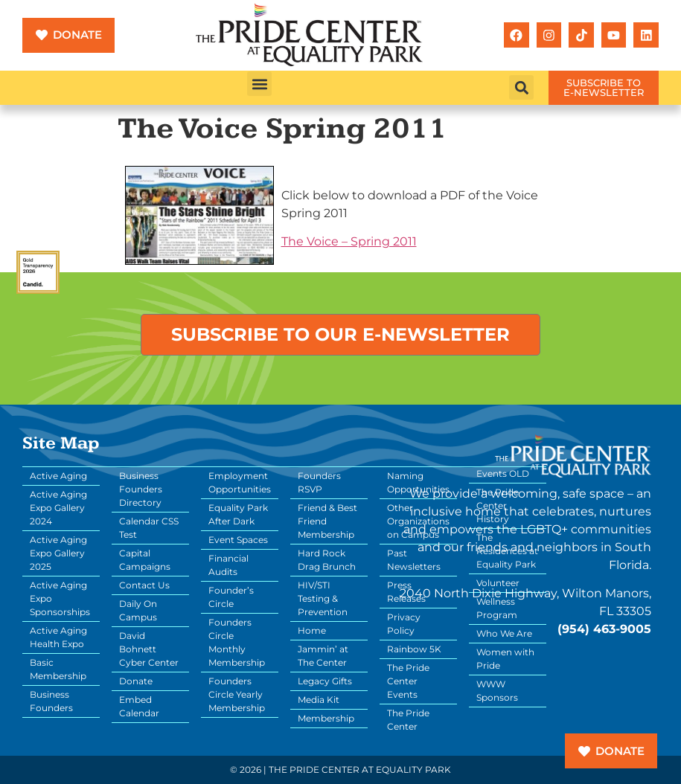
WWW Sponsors (497, 691)
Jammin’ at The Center (323, 656)
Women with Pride (505, 659)
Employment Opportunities (240, 482)
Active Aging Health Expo (58, 637)
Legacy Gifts (325, 681)
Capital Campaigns (145, 560)
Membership (326, 718)
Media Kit (319, 700)
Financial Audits (228, 565)
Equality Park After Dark (238, 514)
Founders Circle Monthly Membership (237, 642)
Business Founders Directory (141, 489)
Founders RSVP (319, 482)
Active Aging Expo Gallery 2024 (58, 508)
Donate (136, 681)
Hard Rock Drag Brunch (327, 560)
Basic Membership (58, 669)
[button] (259, 84)
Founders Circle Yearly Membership (237, 694)
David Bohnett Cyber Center (149, 649)
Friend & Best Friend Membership (327, 521)
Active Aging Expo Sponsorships (60, 598)
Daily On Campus (138, 610)
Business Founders (51, 701)
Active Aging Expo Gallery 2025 (58, 553)
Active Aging (58, 476)
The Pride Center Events (408, 681)
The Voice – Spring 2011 (349, 241)
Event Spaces (238, 540)
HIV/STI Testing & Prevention (323, 598)
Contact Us (144, 585)
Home (312, 630)
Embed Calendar (139, 706)
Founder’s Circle (231, 597)
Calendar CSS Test (149, 528)
